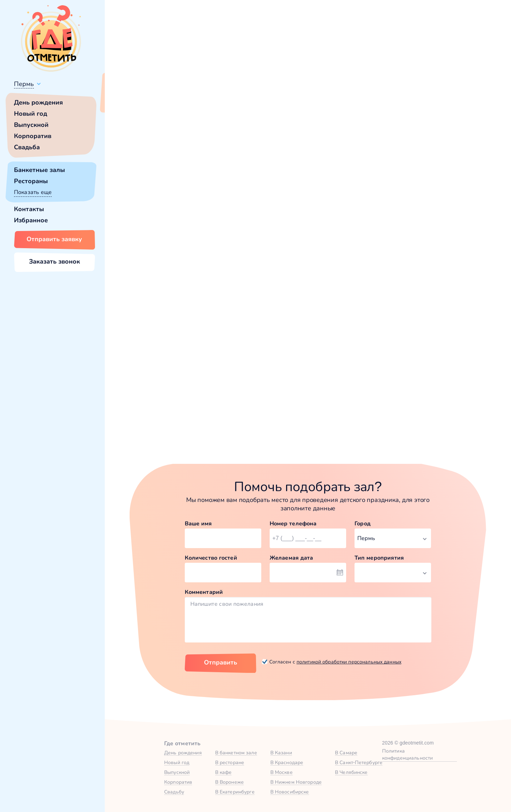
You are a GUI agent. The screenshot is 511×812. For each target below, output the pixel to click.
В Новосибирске (290, 792)
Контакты (29, 209)
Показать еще (33, 192)
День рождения (38, 102)
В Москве (282, 772)
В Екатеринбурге (235, 792)
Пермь (24, 84)
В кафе (224, 772)
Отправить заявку (54, 239)
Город (363, 523)
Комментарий (204, 592)
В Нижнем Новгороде (296, 782)
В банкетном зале (236, 753)
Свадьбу (174, 792)
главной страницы (367, 191)
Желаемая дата (291, 558)
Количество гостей (211, 558)
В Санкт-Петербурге (359, 762)
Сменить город (167, 100)
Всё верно (125, 100)
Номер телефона (293, 523)
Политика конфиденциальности (408, 754)
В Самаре (346, 753)
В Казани (281, 753)
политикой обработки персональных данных (349, 662)
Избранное (31, 220)
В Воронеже (229, 782)
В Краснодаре (287, 762)
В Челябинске (351, 772)
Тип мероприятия (379, 558)
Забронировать (186, 419)
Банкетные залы (39, 170)
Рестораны (31, 181)
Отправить (221, 662)
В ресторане (230, 762)
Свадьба (27, 147)
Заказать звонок (54, 261)
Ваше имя (198, 523)
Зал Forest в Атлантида (397, 350)
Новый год (31, 114)
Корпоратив (33, 136)
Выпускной (31, 125)
